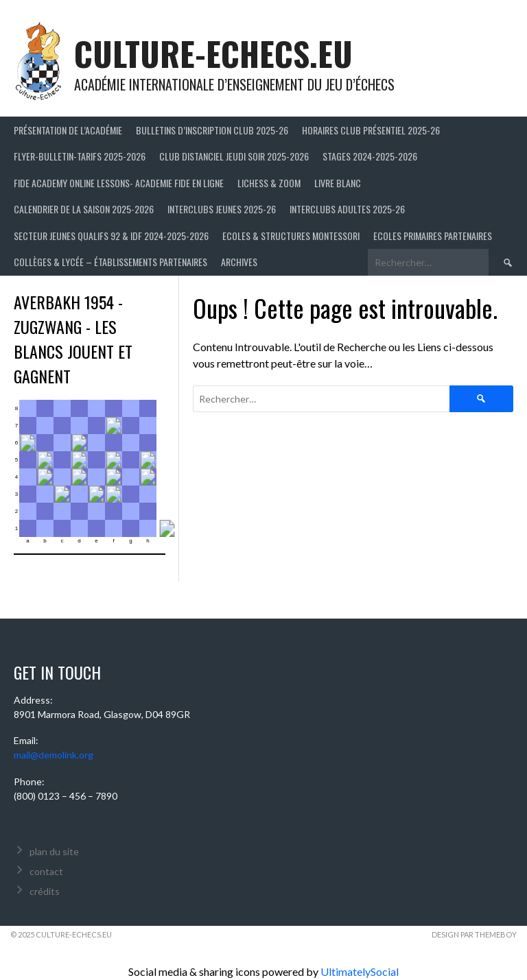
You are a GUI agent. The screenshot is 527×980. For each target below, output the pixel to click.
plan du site (54, 851)
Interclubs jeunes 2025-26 (222, 209)
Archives (239, 262)
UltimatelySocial (360, 971)
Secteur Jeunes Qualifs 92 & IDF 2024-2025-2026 (111, 236)
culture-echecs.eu (213, 53)
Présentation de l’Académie (68, 130)
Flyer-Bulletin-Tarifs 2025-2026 (80, 156)
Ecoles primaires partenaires (433, 236)
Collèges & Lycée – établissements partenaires (110, 262)
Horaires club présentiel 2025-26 (371, 130)
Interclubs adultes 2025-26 (347, 209)
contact (46, 871)
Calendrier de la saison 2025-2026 (84, 209)
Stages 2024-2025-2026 (370, 156)
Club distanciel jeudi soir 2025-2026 (234, 156)
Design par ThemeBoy (474, 934)
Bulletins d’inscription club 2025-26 (212, 130)
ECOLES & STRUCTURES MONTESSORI (291, 236)
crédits (45, 891)
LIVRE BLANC (338, 183)
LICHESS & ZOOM (269, 183)
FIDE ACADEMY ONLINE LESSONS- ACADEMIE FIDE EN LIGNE (119, 183)
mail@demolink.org (54, 755)
